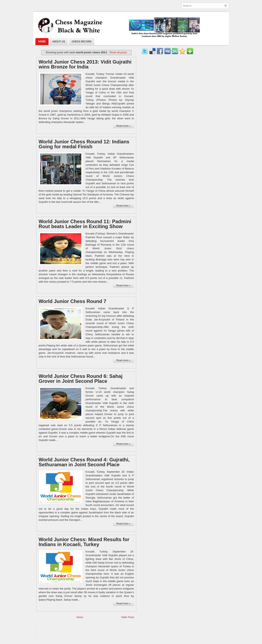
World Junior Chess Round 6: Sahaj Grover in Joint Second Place (81, 379)
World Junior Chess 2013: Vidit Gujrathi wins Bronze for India (85, 64)
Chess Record (82, 42)
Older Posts (128, 617)
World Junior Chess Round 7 (73, 301)
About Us (59, 42)
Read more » (123, 126)
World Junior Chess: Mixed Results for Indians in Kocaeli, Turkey (84, 542)
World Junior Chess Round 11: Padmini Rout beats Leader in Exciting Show (85, 224)
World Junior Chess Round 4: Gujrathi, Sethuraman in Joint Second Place (84, 462)
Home (42, 42)
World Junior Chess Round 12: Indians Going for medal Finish (84, 144)
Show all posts (118, 52)
